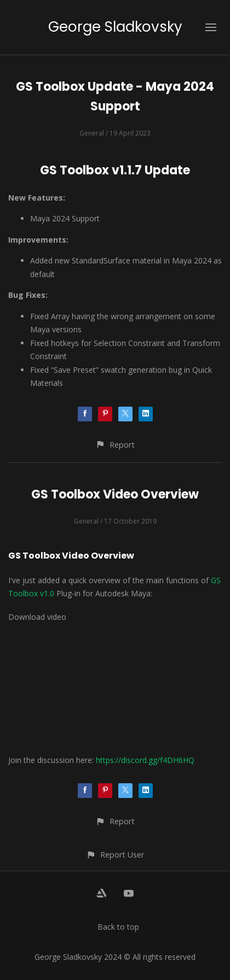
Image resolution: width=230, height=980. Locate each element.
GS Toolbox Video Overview (115, 494)
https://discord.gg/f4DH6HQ (145, 760)
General (92, 133)
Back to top (118, 927)
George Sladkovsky (115, 27)
